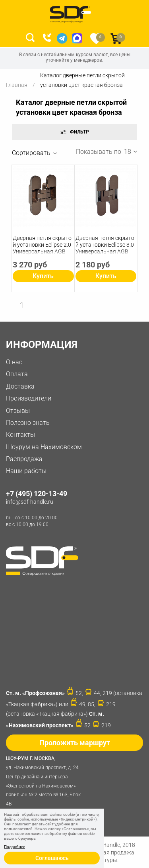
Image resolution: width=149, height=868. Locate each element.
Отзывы (18, 411)
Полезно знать (28, 423)
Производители (29, 398)
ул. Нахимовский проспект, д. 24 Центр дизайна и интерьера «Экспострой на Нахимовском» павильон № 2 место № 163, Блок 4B (46, 780)
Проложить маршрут (75, 743)
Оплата (17, 374)
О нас (14, 362)
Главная (17, 85)
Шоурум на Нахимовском (44, 447)
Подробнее (15, 847)
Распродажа (24, 459)
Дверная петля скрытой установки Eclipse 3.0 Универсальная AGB (105, 245)
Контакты (20, 435)
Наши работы (26, 471)
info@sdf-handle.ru (30, 502)
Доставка (20, 386)
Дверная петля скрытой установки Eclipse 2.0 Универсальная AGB (42, 245)
